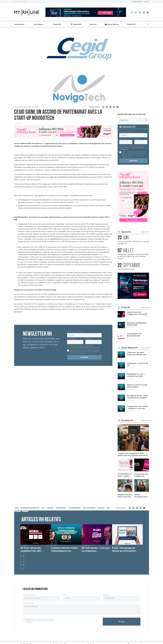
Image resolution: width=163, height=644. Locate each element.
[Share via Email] (118, 107)
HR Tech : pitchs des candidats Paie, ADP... (31, 549)
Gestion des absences (75, 508)
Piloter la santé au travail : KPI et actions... (137, 386)
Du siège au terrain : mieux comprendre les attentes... (138, 397)
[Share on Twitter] (107, 107)
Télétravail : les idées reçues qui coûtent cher (137, 353)
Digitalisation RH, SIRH (31, 107)
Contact (146, 2)
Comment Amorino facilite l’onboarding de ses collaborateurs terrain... (64, 550)
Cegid (17, 508)
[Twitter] (136, 12)
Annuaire (93, 24)
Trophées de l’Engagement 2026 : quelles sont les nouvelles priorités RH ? (133, 454)
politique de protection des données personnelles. (85, 347)
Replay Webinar (112, 24)
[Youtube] (148, 12)
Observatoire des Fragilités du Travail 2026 (137, 313)
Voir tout (145, 232)
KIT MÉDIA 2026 (137, 2)
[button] (22, 554)
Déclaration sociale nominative (30, 508)
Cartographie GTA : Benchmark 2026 (135, 335)
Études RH (57, 24)
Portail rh (101, 508)
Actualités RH (19, 24)
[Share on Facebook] (103, 107)
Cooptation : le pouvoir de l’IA (137, 364)
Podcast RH (131, 24)
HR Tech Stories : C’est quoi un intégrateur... (96, 549)
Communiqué (18, 107)
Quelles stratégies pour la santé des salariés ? (142, 496)
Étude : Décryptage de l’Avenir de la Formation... (125, 549)
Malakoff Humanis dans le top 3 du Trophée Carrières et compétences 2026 (125, 496)
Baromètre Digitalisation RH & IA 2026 (137, 324)
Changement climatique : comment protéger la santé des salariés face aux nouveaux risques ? (133, 256)
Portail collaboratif (89, 508)
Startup (17, 511)
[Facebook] (132, 12)
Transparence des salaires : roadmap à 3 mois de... (138, 407)
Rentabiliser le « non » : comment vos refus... (136, 375)
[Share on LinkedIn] (114, 107)
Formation (50, 508)
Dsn (43, 508)
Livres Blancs (39, 24)
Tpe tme (25, 511)
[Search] (148, 24)
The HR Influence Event (126, 269)
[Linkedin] (144, 12)
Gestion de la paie (61, 508)
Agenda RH (76, 24)
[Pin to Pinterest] (110, 107)
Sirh (108, 508)
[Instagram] (140, 12)
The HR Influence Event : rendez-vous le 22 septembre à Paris (125, 475)
